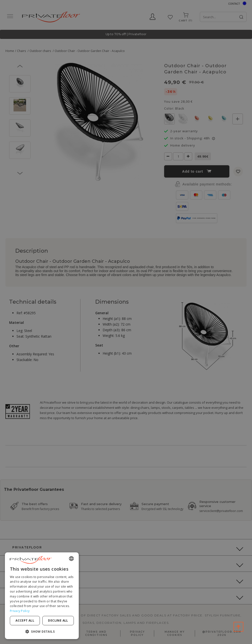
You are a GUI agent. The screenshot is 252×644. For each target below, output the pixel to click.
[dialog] (42, 596)
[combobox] (71, 559)
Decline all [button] (58, 620)
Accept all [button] (25, 620)
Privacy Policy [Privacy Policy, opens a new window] (20, 611)
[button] (42, 631)
